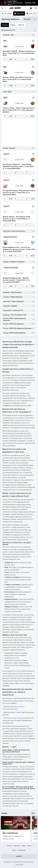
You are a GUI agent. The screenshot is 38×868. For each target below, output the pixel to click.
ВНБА (5, 98)
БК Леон (5, 703)
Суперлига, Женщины (11, 268)
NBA (7, 517)
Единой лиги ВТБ (27, 519)
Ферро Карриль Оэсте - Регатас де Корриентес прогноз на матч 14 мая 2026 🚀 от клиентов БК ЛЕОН (19, 249)
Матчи (14, 850)
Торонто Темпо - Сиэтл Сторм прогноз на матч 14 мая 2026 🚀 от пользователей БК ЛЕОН (19, 110)
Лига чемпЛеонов (10, 833)
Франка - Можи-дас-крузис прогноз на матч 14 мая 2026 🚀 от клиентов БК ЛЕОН (18, 79)
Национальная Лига (10, 237)
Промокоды (22, 850)
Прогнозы (17, 846)
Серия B (6, 154)
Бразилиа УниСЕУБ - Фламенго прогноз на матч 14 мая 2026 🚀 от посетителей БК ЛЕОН (19, 53)
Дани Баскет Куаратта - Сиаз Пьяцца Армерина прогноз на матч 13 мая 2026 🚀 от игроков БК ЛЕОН (18, 166)
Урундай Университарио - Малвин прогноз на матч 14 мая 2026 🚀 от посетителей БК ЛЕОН (16, 280)
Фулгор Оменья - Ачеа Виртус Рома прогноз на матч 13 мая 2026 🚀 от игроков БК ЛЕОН (16, 219)
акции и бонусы (17, 718)
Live (16, 712)
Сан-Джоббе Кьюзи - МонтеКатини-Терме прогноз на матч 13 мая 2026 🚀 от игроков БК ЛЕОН (19, 193)
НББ (5, 41)
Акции (24, 846)
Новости (9, 846)
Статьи (29, 846)
